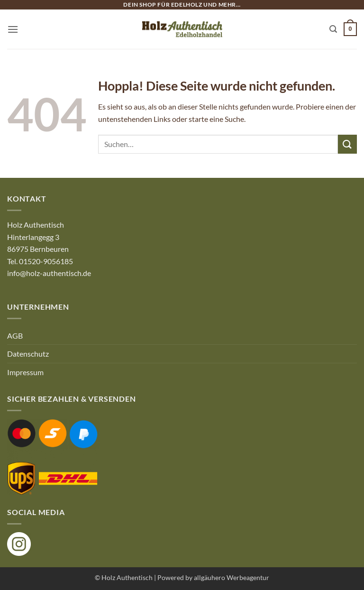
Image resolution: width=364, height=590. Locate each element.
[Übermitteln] (347, 144)
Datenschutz (28, 354)
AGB (15, 336)
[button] (13, 29)
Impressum (25, 372)
